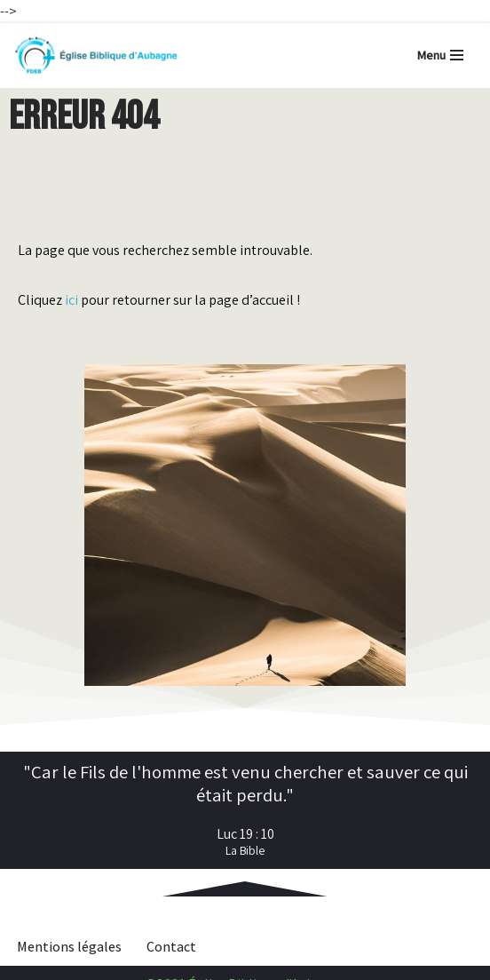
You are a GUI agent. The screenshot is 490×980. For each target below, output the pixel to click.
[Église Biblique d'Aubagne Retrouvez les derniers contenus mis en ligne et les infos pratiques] (95, 56)
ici (71, 300)
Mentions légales (69, 947)
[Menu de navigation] (440, 55)
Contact (171, 947)
